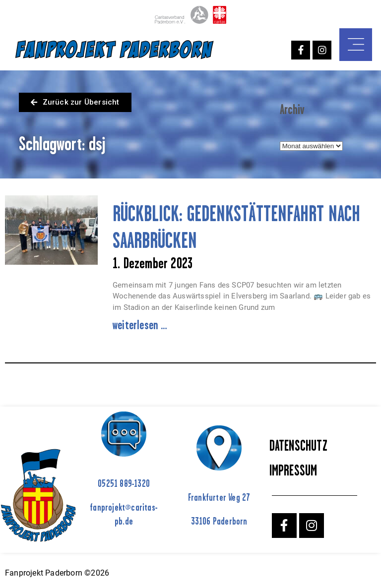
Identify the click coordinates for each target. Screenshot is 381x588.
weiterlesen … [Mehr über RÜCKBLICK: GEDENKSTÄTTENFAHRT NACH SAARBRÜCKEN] (140, 325)
